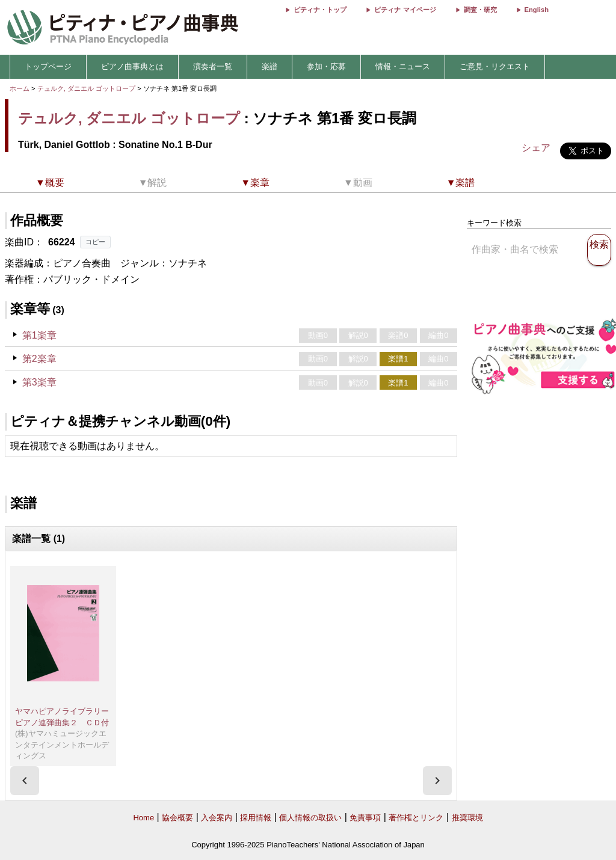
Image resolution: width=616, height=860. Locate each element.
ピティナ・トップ (320, 10)
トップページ (48, 66)
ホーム (20, 88)
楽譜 (269, 66)
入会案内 (217, 818)
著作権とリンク (416, 818)
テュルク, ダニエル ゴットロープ (86, 88)
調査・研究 (480, 10)
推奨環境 (467, 818)
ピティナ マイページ (405, 10)
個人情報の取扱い (310, 818)
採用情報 (256, 818)
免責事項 (365, 818)
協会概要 (177, 818)
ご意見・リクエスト (495, 66)
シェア (536, 148)
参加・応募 (326, 66)
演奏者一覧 (213, 66)
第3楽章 (39, 382)
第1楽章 (39, 335)
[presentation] (25, 781)
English (537, 10)
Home (143, 818)
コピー (95, 242)
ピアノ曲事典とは (132, 66)
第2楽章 (39, 359)
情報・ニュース (403, 66)
